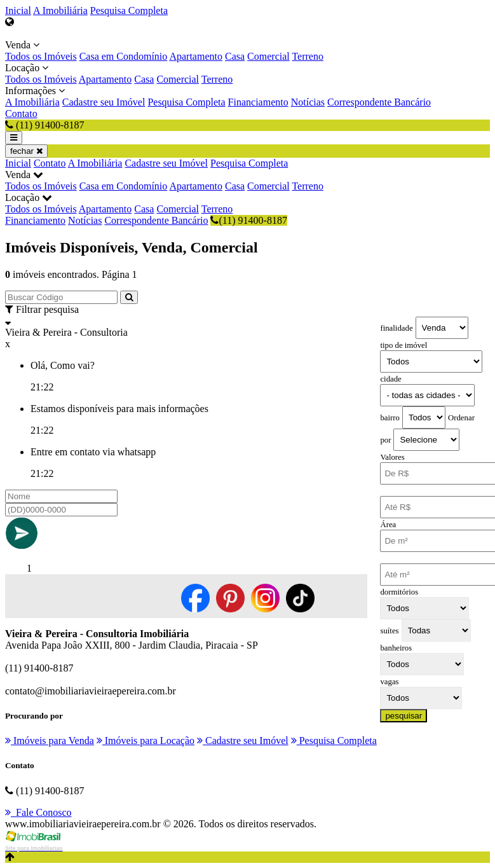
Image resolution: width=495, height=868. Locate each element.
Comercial (268, 56)
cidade (390, 379)
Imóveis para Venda (50, 741)
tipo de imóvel (403, 345)
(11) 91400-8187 (248, 220)
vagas (389, 682)
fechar (26, 151)
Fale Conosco (38, 812)
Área (388, 525)
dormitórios (399, 592)
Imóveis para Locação (146, 741)
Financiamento (258, 102)
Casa (235, 56)
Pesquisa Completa (129, 10)
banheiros (396, 648)
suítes (389, 631)
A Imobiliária (60, 10)
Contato (21, 114)
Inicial (18, 10)
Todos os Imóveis (41, 56)
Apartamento (196, 56)
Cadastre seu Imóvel (104, 102)
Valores (392, 457)
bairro (390, 418)
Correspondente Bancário (379, 102)
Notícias (308, 102)
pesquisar (403, 716)
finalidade (396, 328)
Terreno (308, 56)
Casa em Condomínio (124, 56)
